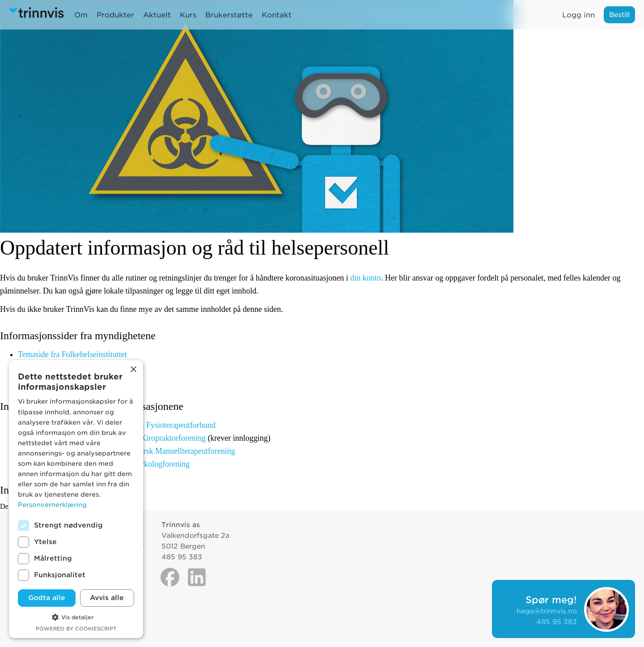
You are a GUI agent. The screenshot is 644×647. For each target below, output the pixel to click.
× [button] (133, 370)
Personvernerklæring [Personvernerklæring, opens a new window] (52, 505)
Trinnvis (38, 15)
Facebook (170, 577)
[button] (76, 617)
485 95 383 (557, 622)
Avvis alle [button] (107, 598)
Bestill (619, 15)
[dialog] (76, 499)
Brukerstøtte (229, 15)
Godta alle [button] (47, 598)
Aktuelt (157, 15)
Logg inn (578, 15)
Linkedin (197, 577)
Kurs (188, 15)
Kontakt (277, 15)
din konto (366, 278)
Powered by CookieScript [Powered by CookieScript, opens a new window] (76, 629)
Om (81, 15)
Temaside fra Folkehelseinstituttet (72, 354)
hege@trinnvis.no (547, 611)
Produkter (115, 15)
